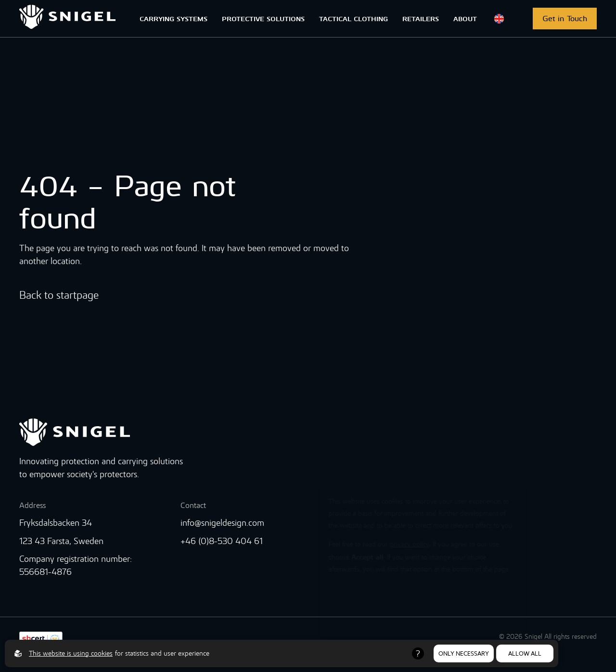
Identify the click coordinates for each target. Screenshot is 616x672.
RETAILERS (421, 18)
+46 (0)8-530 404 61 (222, 541)
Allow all (525, 653)
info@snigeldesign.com (222, 523)
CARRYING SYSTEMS (173, 18)
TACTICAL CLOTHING (353, 18)
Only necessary (464, 653)
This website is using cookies (71, 653)
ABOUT (465, 18)
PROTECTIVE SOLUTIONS (263, 18)
